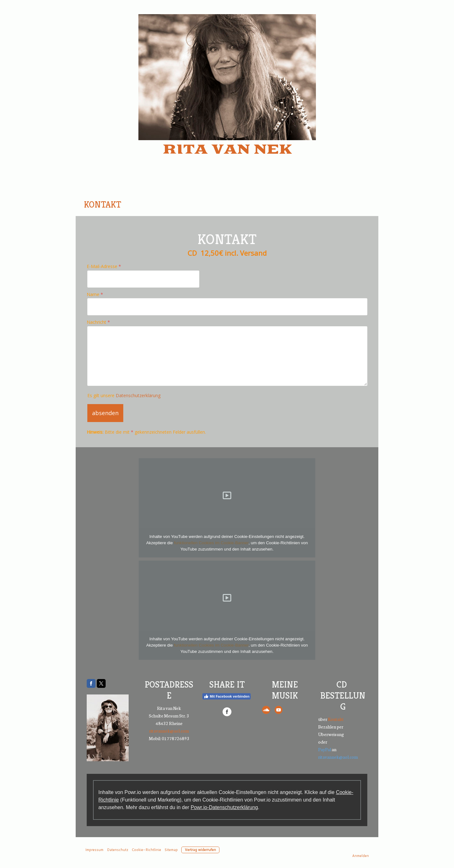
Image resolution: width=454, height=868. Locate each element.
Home (116, 182)
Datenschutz (282, 205)
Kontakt (102, 205)
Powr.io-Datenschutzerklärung (224, 807)
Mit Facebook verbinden (227, 696)
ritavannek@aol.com (169, 731)
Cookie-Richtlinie (146, 850)
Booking (246, 182)
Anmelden (361, 856)
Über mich (163, 182)
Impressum (346, 205)
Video (205, 205)
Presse (291, 182)
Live (207, 182)
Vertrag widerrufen (200, 850)
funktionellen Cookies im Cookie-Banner (211, 543)
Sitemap (171, 850)
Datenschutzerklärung (138, 395)
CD (235, 205)
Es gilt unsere (124, 395)
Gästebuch (157, 205)
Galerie (334, 182)
